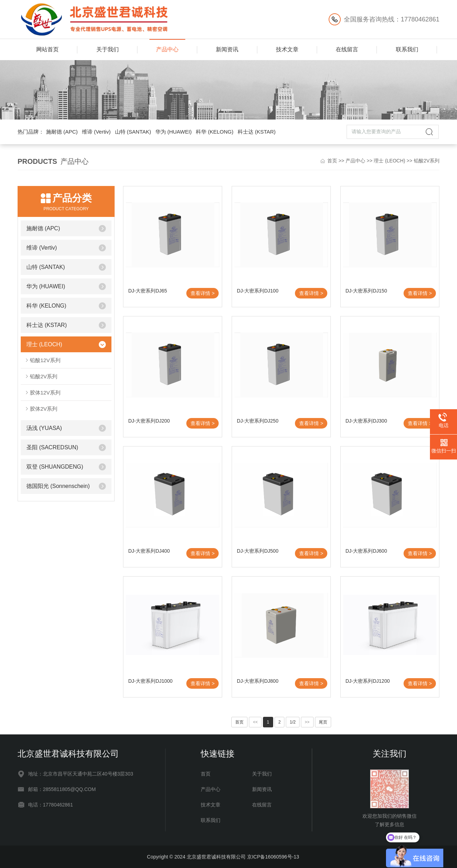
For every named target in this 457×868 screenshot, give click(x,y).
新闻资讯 (227, 49)
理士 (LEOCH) (389, 161)
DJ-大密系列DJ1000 (150, 681)
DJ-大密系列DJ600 (366, 551)
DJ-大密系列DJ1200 (368, 681)
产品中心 (167, 49)
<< (255, 722)
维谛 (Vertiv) (96, 132)
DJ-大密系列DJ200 (149, 421)
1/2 (293, 722)
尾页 (323, 722)
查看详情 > (202, 293)
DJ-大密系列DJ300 (366, 421)
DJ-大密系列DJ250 (258, 421)
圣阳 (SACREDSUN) (52, 447)
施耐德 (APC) (62, 132)
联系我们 (407, 49)
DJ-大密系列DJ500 (258, 551)
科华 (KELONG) (215, 132)
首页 (332, 161)
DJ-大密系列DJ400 (149, 551)
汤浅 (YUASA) (44, 428)
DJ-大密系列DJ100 (258, 291)
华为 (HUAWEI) (174, 132)
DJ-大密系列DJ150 (366, 291)
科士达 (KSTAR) (257, 132)
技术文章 (287, 49)
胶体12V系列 (45, 393)
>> (307, 722)
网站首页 (47, 49)
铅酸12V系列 (45, 360)
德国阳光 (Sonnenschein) (58, 486)
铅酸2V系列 (427, 161)
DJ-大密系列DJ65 (148, 291)
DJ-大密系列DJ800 (258, 681)
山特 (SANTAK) (133, 132)
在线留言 (347, 49)
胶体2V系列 (44, 409)
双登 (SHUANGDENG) (55, 467)
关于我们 (108, 49)
